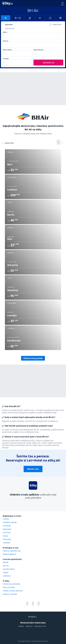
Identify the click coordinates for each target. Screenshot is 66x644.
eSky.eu (21, 626)
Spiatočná (9, 25)
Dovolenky (7, 526)
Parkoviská (7, 539)
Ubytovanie (7, 529)
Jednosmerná (10, 29)
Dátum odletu (7, 50)
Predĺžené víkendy (10, 522)
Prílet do (6, 41)
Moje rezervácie (9, 587)
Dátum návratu (38, 50)
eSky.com (29, 626)
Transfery (6, 543)
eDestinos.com (40, 626)
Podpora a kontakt (10, 594)
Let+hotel (7, 532)
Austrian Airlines (9, 569)
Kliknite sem (33, 469)
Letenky (6, 519)
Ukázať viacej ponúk (33, 358)
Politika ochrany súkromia (13, 591)
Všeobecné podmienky (11, 584)
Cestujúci (6, 59)
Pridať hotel (57, 24)
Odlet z (5, 32)
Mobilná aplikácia (9, 554)
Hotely (5, 536)
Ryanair (6, 562)
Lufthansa (7, 576)
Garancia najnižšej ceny (12, 551)
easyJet (6, 572)
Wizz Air (6, 566)
